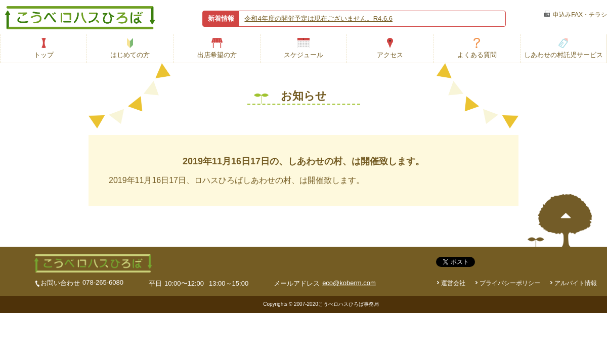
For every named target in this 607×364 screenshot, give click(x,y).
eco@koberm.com (349, 283)
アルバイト (576, 283)
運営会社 (453, 283)
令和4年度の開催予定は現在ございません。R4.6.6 (318, 18)
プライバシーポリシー (510, 283)
